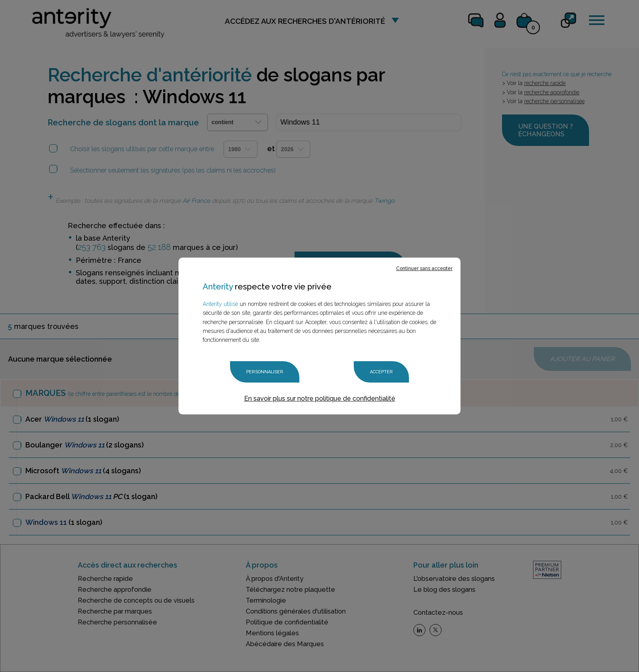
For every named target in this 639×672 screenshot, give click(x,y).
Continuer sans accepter (424, 268)
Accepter (381, 372)
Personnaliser (265, 372)
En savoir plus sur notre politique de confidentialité (320, 398)
